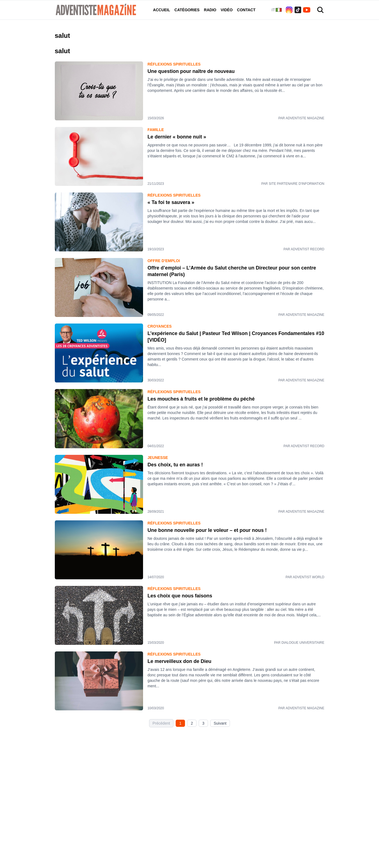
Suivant (220, 723)
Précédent (161, 723)
